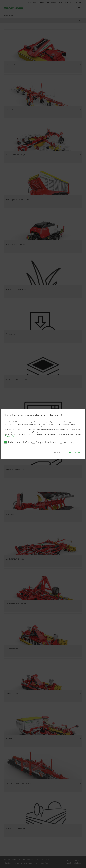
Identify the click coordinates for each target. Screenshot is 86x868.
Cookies (48, 859)
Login (77, 2)
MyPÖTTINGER (32, 2)
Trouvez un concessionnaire (51, 2)
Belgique (68, 2)
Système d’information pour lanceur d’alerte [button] (33, 863)
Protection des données (31, 859)
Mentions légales (11, 859)
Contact (8, 863)
